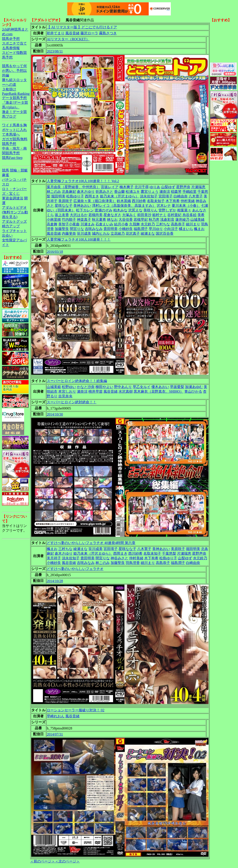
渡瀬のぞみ (103, 210)
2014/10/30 (55, 414)
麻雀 (6, 175)
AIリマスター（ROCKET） (68, 39)
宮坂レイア (110, 187)
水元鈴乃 (148, 224)
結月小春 (121, 224)
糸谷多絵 (189, 215)
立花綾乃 (118, 233)
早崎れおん (56, 716)
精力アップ (11, 226)
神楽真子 (84, 219)
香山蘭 (119, 192)
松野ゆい (69, 387)
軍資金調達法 (13, 198)
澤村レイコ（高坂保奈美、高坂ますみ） (124, 206)
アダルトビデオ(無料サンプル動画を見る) (15, 212)
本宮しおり (67, 391)
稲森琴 (176, 192)
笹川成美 (84, 233)
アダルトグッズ (14, 221)
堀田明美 (58, 196)
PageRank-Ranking (16, 94)
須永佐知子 (149, 196)
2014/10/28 (55, 581)
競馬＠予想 (11, 39)
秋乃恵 (154, 219)
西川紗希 (139, 201)
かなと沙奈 (86, 387)
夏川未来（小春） (186, 206)
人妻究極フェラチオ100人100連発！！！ (79, 239)
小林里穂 (54, 219)
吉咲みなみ (94, 229)
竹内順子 (69, 219)
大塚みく (129, 215)
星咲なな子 (64, 206)
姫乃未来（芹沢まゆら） (119, 196)
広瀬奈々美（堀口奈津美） (95, 201)
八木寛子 (196, 196)
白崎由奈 (181, 196)
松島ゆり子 (75, 196)
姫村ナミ (159, 215)
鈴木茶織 (124, 201)
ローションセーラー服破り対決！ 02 (76, 710)
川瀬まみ (88, 224)
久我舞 (135, 224)
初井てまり (56, 33)
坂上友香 (62, 215)
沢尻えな (135, 210)
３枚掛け (9, 89)
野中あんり (123, 387)
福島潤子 (141, 229)
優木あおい (160, 387)
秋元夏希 (99, 219)
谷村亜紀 (174, 215)
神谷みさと (119, 558)
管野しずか (167, 210)
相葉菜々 (184, 210)
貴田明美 (111, 229)
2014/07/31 (55, 734)
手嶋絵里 (189, 192)
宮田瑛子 (166, 196)
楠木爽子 (127, 187)
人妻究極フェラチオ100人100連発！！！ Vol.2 (83, 181)
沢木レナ (164, 206)
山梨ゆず (168, 187)
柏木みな (120, 210)
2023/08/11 (55, 51)
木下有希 (173, 201)
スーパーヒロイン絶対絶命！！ (72, 402)
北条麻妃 (69, 192)
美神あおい (82, 206)
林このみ (54, 192)
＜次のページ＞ (67, 861)
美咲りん (150, 210)
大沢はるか (79, 215)
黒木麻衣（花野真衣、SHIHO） (159, 391)
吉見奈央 (65, 396)
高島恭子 (178, 224)
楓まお (199, 229)
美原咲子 (65, 201)
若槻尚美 (96, 215)
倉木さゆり (86, 192)
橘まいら (186, 229)
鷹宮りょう (150, 192)
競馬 (6, 170)
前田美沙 (144, 215)
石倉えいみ (104, 224)
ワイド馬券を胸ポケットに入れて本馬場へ (14, 130)
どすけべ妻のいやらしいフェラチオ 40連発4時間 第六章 (91, 543)
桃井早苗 (96, 391)
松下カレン (85, 210)
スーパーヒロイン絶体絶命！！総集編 (77, 381)
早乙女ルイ (142, 387)
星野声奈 (183, 187)
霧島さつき (108, 33)
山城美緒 (197, 219)
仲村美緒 (188, 201)
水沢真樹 (126, 391)
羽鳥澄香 (133, 563)
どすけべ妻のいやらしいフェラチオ (75, 569)
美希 (201, 215)
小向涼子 (171, 229)
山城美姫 (54, 387)
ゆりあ (155, 187)
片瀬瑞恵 (198, 187)
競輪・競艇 (19, 170)
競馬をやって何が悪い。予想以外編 (14, 71)
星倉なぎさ (112, 215)
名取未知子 (156, 201)
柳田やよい (104, 387)
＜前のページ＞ (43, 861)
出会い (7, 235)
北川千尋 (142, 187)
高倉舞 (52, 224)
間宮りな (77, 229)
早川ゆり (156, 229)
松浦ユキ (133, 192)
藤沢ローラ (89, 33)
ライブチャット (14, 231)
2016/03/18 (55, 252)
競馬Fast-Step (12, 158)
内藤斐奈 (69, 233)
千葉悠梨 (169, 553)
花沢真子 (133, 233)
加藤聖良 (62, 229)
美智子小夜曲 (69, 224)
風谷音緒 (72, 33)
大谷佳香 (126, 219)
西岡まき (92, 196)
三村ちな (163, 224)
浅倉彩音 (167, 219)
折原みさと (104, 192)
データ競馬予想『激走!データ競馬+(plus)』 (15, 102)
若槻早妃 (141, 219)
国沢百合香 (165, 233)
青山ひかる (193, 391)
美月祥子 (54, 558)
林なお (112, 219)
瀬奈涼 (165, 192)
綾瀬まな (148, 233)
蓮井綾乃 (182, 219)
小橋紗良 (126, 229)
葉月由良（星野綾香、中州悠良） (73, 187)
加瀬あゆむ (194, 387)
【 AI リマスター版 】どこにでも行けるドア (82, 27)
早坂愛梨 (177, 387)
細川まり (193, 224)
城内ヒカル (101, 233)
